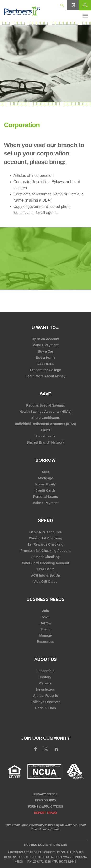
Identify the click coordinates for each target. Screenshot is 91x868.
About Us (46, 659)
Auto (46, 472)
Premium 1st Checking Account (45, 551)
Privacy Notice (45, 794)
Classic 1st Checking (45, 538)
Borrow (46, 460)
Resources (46, 642)
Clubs (45, 430)
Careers (45, 683)
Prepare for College (45, 370)
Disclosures (45, 800)
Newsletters (45, 689)
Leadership (45, 671)
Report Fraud (45, 813)
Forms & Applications (45, 807)
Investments (46, 436)
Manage (45, 635)
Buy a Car (45, 351)
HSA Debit (46, 569)
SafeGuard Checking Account (45, 563)
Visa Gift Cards (45, 582)
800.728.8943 (67, 862)
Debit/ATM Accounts (45, 532)
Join (45, 611)
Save (46, 394)
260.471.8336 (42, 862)
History (45, 677)
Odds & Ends (46, 708)
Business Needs (45, 599)
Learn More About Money (46, 376)
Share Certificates (45, 418)
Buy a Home (45, 358)
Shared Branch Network (45, 442)
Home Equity (46, 484)
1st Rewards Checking (45, 544)
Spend (45, 521)
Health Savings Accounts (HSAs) (45, 412)
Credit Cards (45, 490)
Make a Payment (45, 345)
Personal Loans (45, 497)
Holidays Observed (45, 702)
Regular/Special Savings (45, 405)
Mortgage (45, 478)
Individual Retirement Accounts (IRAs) (45, 424)
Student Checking (45, 557)
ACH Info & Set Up (45, 575)
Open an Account (45, 339)
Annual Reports (45, 696)
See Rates (45, 364)
